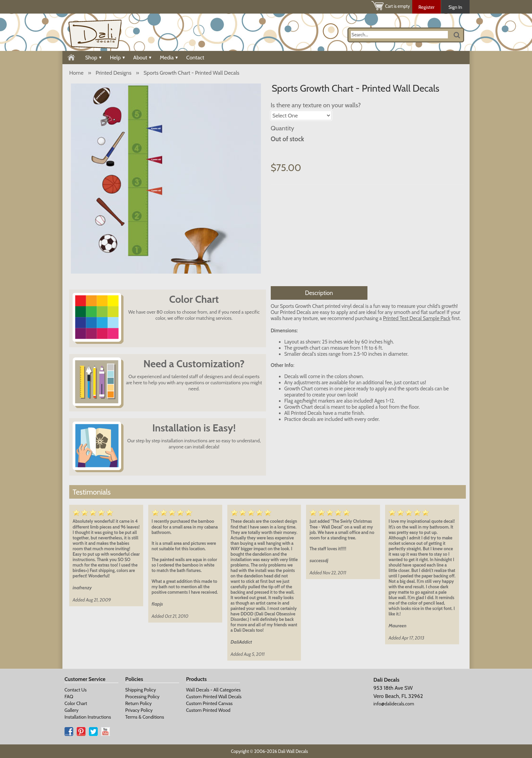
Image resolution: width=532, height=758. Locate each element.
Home (76, 73)
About (142, 58)
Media (169, 58)
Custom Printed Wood (208, 710)
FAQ (69, 697)
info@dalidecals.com (394, 704)
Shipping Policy (140, 690)
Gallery (71, 710)
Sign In (455, 7)
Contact (195, 58)
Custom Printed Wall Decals (214, 697)
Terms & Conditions (145, 717)
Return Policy (138, 703)
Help (117, 58)
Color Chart (76, 703)
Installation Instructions (88, 717)
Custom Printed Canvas (209, 703)
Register (426, 7)
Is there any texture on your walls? (316, 105)
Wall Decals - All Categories (213, 690)
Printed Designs (114, 73)
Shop (93, 58)
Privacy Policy (139, 710)
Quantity (282, 128)
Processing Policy (142, 697)
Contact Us (75, 690)
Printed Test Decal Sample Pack (417, 318)
